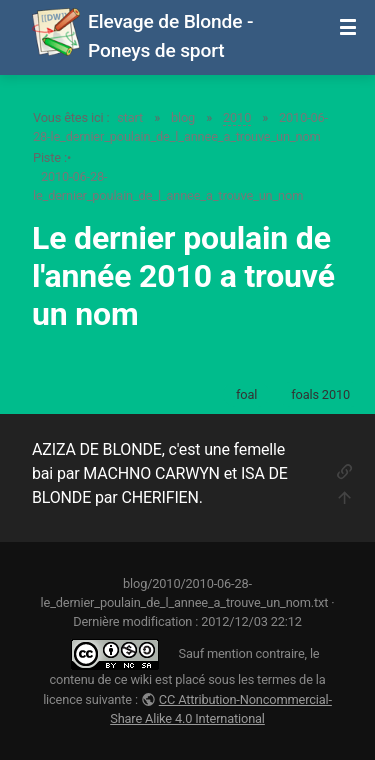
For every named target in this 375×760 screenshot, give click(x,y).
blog (183, 117)
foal (246, 394)
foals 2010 (320, 394)
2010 (237, 117)
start (130, 117)
